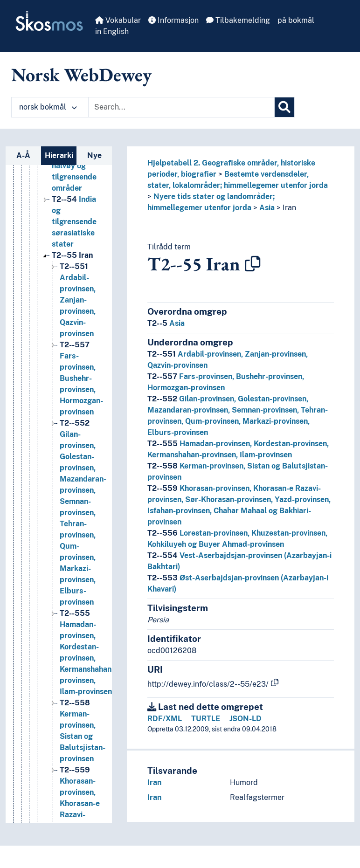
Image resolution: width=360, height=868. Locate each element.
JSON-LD (246, 719)
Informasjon (173, 20)
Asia (267, 208)
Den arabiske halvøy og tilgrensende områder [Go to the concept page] (74, 166)
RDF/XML (165, 719)
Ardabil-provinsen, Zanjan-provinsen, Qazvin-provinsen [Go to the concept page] (78, 300)
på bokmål (296, 20)
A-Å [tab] (23, 155)
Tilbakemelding (238, 20)
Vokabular (118, 20)
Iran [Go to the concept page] (72, 255)
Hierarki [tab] (59, 155)
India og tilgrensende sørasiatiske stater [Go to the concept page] (74, 222)
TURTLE (206, 719)
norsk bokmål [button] (48, 107)
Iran (289, 208)
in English (112, 31)
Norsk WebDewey (81, 75)
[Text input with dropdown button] (181, 107)
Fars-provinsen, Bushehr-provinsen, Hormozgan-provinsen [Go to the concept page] (81, 378)
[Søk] (284, 107)
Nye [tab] (94, 155)
